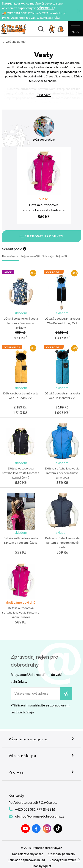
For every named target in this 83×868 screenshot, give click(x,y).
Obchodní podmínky (62, 854)
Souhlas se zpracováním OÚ (26, 860)
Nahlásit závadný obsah (28, 854)
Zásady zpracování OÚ (65, 860)
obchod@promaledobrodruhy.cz (40, 816)
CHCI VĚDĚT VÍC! (48, 18)
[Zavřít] (78, 11)
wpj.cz (47, 866)
